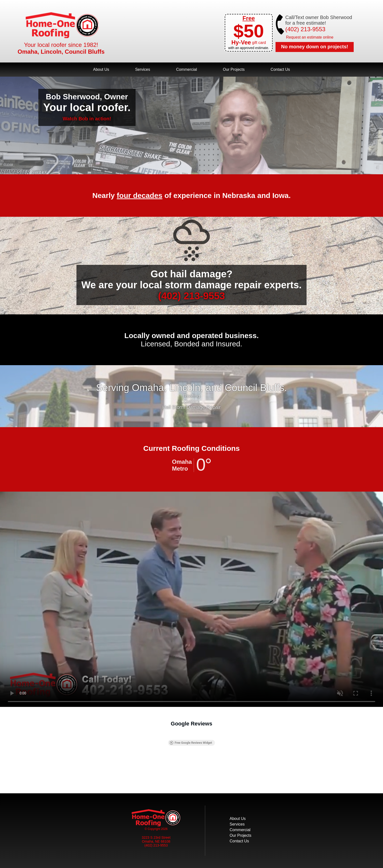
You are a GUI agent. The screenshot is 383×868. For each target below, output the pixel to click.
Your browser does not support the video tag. (191, 599)
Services (143, 69)
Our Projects (234, 69)
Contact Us (280, 69)
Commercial (186, 69)
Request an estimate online (310, 37)
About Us (101, 69)
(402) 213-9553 (305, 29)
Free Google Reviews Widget (191, 743)
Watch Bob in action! (87, 119)
